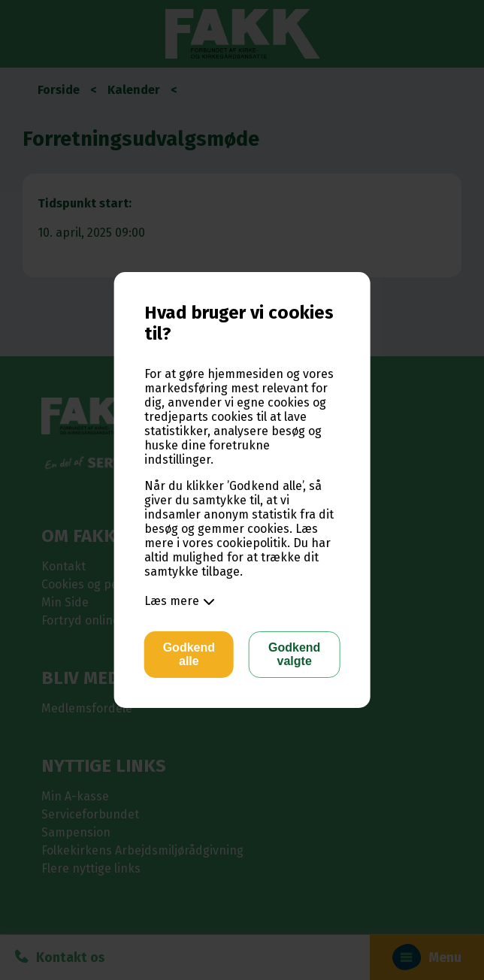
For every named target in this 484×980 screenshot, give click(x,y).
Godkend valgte (294, 654)
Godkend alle (189, 654)
